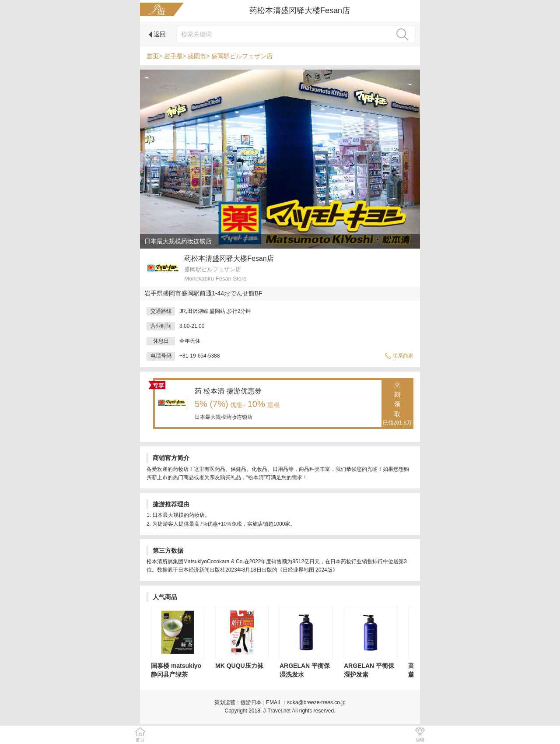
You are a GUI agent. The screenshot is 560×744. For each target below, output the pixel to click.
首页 (153, 56)
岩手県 (173, 56)
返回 (157, 34)
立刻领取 (397, 404)
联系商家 (399, 356)
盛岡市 (197, 56)
